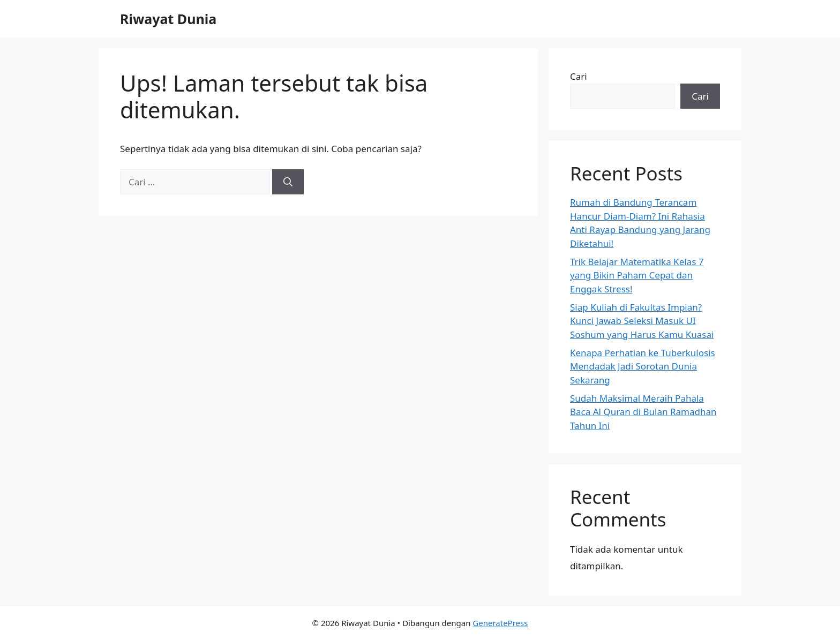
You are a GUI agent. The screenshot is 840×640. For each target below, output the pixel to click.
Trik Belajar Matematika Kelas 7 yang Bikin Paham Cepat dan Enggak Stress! (637, 275)
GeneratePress (500, 623)
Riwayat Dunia (168, 19)
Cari (579, 76)
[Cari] (288, 182)
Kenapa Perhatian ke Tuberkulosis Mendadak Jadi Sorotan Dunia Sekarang (643, 366)
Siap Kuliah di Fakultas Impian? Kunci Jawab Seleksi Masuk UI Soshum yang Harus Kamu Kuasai (642, 321)
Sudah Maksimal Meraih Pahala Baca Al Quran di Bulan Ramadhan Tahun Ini (643, 412)
